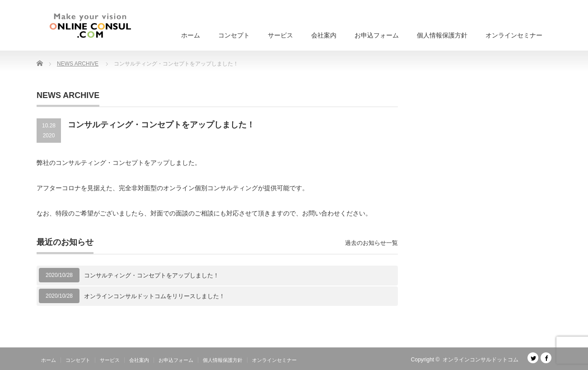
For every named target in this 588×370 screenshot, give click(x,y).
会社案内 (324, 35)
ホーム (191, 35)
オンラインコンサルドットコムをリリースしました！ (154, 296)
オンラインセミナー (514, 35)
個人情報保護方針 (442, 35)
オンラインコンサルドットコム (481, 360)
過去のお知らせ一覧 (371, 243)
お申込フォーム (377, 35)
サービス (280, 35)
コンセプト (234, 35)
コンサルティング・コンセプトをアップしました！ (152, 275)
